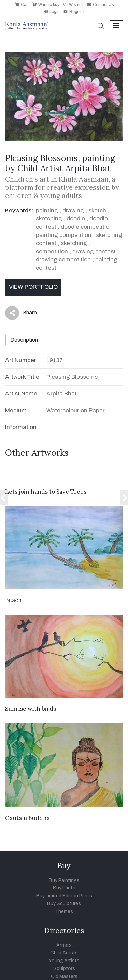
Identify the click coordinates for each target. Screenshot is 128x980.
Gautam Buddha (27, 818)
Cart (22, 5)
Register (74, 12)
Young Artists (64, 961)
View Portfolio (33, 287)
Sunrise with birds (31, 709)
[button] (101, 27)
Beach (13, 600)
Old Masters (64, 976)
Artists (64, 945)
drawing (73, 210)
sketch (97, 210)
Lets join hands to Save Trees (46, 492)
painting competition (64, 235)
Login (52, 12)
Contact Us (100, 5)
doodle (76, 219)
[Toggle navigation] (116, 26)
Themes (64, 911)
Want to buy (46, 5)
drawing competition (63, 260)
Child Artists (64, 953)
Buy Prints (64, 888)
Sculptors (64, 969)
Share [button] (21, 313)
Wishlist (73, 5)
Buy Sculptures (64, 904)
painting (47, 210)
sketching (49, 219)
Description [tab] (24, 340)
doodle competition (87, 227)
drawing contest (94, 251)
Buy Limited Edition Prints (64, 896)
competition (52, 251)
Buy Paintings (64, 880)
